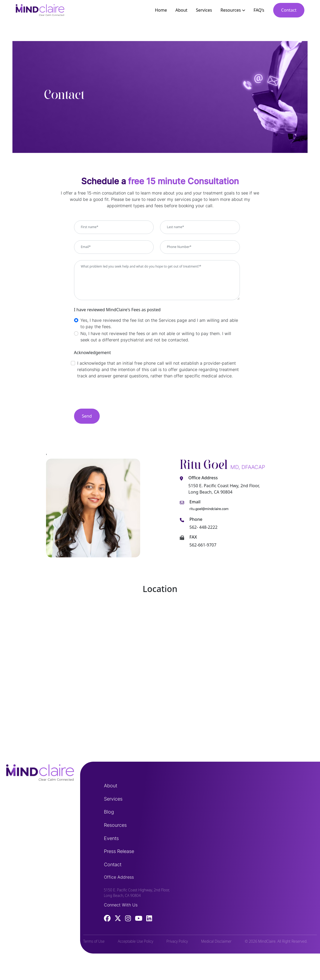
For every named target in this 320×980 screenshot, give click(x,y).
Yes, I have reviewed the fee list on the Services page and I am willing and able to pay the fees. (159, 323)
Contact (289, 10)
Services (204, 10)
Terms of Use (94, 941)
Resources (233, 10)
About (181, 10)
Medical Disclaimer (216, 941)
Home (161, 10)
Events (111, 838)
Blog (109, 812)
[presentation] (114, 396)
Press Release (119, 851)
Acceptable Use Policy (135, 941)
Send (87, 416)
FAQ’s (259, 10)
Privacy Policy (177, 941)
